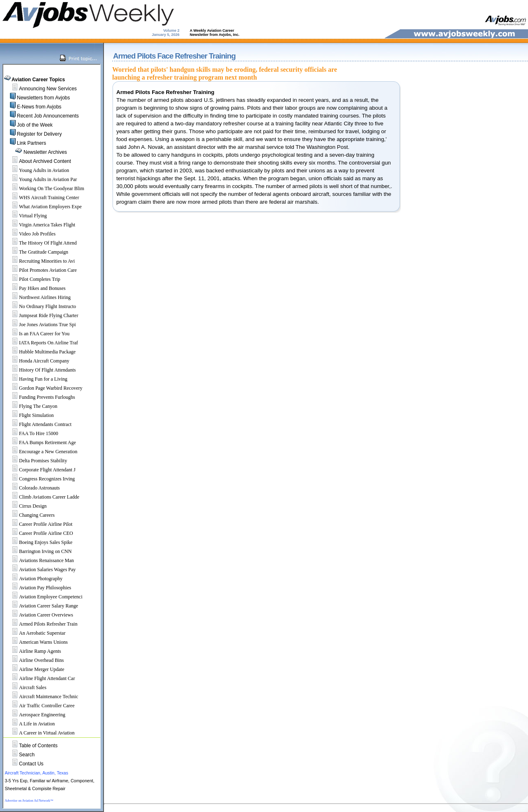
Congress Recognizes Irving (40, 479)
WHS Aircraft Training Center (42, 198)
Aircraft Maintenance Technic (42, 697)
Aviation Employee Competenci (44, 597)
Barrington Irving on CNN (38, 551)
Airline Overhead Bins (34, 660)
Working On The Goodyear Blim (45, 188)
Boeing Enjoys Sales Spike (39, 542)
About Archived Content (45, 161)
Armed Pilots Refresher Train (41, 624)
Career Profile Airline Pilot (39, 524)
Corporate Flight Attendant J (40, 470)
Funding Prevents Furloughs (40, 397)
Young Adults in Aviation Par (41, 179)
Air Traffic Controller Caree (40, 706)
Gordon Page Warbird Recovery (44, 388)
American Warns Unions (36, 642)
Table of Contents (38, 746)
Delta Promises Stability (36, 461)
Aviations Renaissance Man (39, 560)
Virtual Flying (26, 216)
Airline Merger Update (35, 669)
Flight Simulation (29, 415)
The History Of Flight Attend (41, 243)
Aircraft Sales (26, 687)
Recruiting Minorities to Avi (40, 261)
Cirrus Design (26, 506)
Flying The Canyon (31, 406)
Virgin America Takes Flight (40, 225)
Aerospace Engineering (35, 715)
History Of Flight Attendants (40, 370)
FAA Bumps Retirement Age (40, 442)
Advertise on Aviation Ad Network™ (29, 801)
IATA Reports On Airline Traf (41, 343)
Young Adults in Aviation (37, 170)
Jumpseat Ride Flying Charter (42, 315)
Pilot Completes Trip (33, 279)
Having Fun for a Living (36, 379)
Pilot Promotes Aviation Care (41, 270)
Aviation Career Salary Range (41, 606)
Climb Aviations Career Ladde (42, 497)
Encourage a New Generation (41, 452)
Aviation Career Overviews (39, 615)
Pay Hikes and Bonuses (35, 288)
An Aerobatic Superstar (35, 633)
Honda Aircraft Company (37, 361)
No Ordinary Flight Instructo (40, 306)
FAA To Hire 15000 (32, 433)
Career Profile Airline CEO (39, 533)
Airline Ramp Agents (33, 651)
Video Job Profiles (30, 234)
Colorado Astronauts (32, 488)
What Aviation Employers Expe (43, 207)
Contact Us (31, 764)
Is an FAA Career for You (37, 334)
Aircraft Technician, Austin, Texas (36, 773)
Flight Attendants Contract (38, 424)
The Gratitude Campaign (37, 252)
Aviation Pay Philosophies (38, 588)
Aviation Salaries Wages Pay (40, 570)
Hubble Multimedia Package (40, 352)
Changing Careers (30, 515)
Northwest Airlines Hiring (38, 297)
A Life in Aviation (30, 724)
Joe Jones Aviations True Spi (40, 325)
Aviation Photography (34, 579)
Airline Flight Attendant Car (40, 678)
